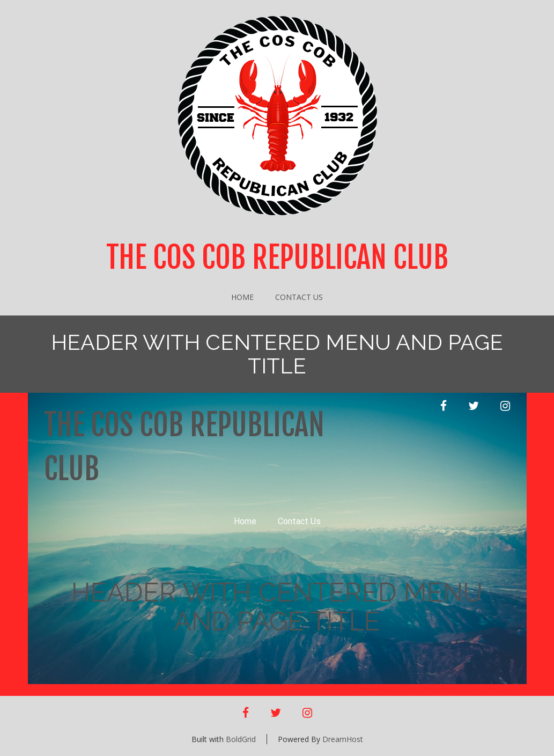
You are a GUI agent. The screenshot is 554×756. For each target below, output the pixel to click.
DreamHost (343, 739)
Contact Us (299, 297)
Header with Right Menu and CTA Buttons (433, 690)
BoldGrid (241, 739)
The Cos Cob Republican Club (277, 258)
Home (242, 297)
